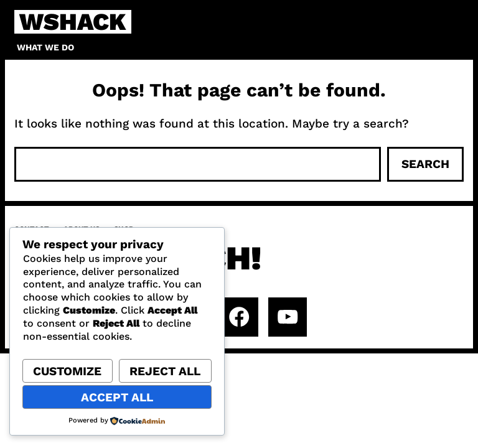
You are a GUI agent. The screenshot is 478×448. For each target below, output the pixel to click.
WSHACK (73, 22)
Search (425, 164)
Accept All (117, 397)
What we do (45, 47)
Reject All (165, 371)
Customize (67, 371)
